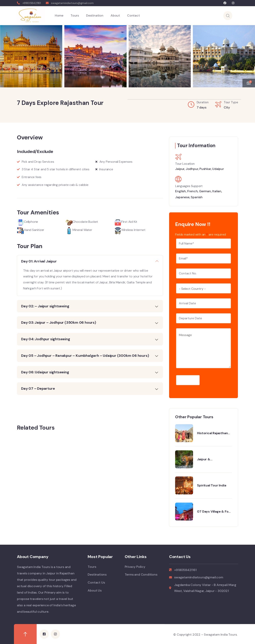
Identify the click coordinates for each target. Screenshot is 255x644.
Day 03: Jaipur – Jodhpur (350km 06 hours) (59, 322)
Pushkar (205, 169)
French (193, 191)
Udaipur (218, 169)
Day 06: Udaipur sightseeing (45, 372)
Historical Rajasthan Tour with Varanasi (212, 433)
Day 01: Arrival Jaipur (39, 261)
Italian (217, 191)
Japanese (182, 197)
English (180, 191)
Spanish (197, 197)
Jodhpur (192, 169)
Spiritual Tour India (212, 485)
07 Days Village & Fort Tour (214, 511)
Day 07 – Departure (38, 388)
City (227, 107)
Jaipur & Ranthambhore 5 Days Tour (214, 459)
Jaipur (180, 169)
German (205, 191)
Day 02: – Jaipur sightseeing (45, 306)
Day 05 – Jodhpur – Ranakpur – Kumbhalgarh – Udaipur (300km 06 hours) (85, 355)
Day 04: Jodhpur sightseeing (46, 339)
